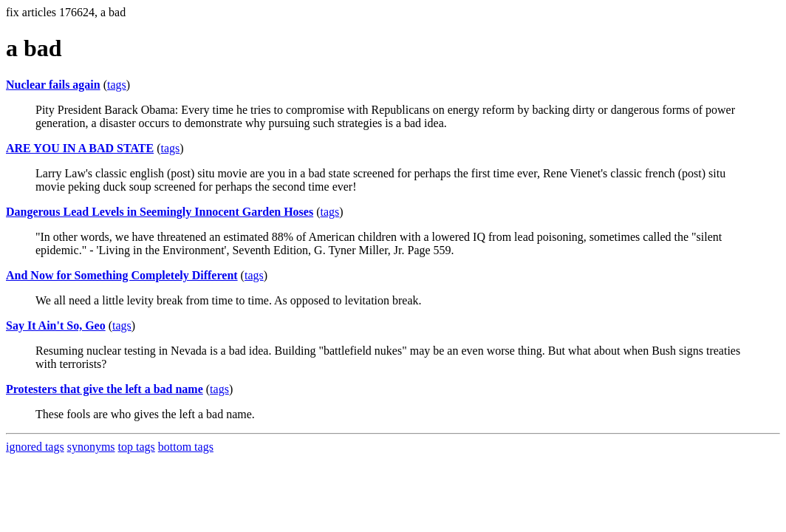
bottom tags (186, 447)
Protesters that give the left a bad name (105, 389)
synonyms (91, 447)
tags (117, 85)
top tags (137, 447)
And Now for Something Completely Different (122, 275)
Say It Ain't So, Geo (56, 325)
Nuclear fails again (53, 85)
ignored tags (35, 447)
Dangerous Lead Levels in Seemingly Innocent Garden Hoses (160, 212)
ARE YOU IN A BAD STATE (80, 148)
